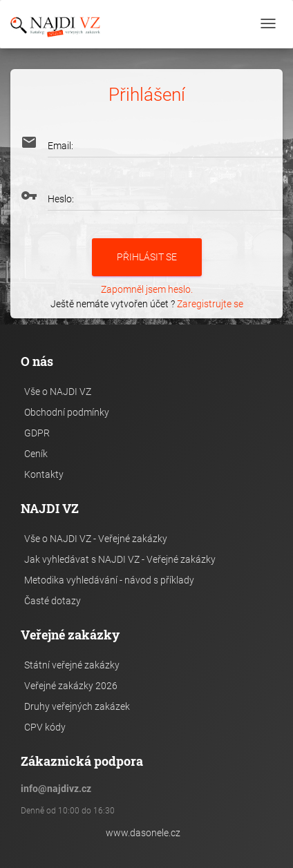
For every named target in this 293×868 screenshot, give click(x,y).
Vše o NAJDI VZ (58, 392)
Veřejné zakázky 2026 (71, 686)
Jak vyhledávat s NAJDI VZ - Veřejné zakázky (120, 559)
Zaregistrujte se (210, 304)
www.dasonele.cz (143, 833)
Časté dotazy (53, 601)
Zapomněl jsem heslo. (147, 289)
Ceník (36, 454)
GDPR (37, 433)
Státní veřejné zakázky (72, 665)
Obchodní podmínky (67, 412)
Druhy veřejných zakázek (77, 706)
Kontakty (44, 474)
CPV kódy (45, 727)
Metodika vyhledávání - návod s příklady (109, 580)
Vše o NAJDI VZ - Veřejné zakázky (96, 539)
